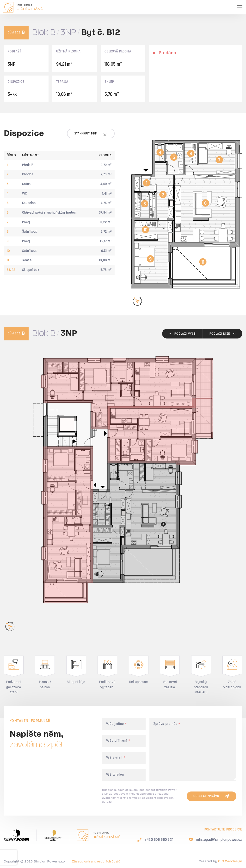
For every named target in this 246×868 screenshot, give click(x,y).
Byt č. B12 (101, 33)
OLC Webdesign (230, 861)
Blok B (44, 33)
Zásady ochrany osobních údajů (96, 862)
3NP (68, 33)
